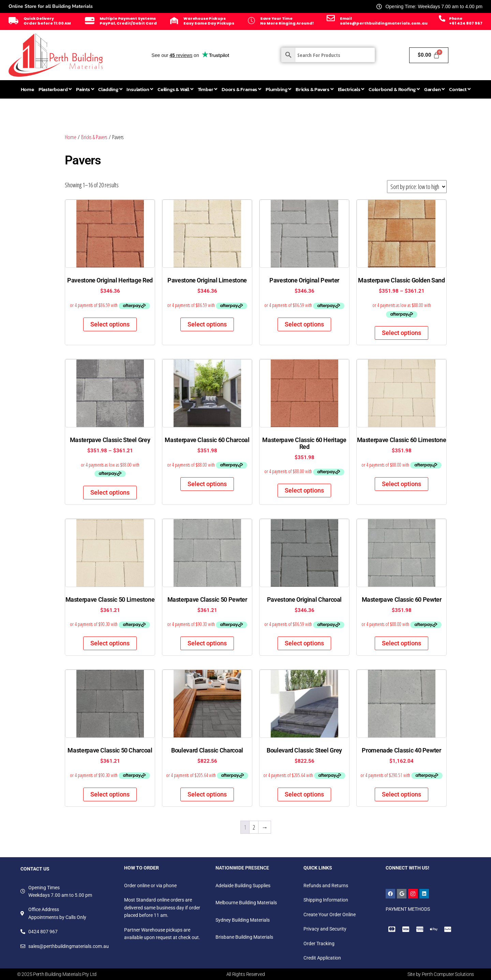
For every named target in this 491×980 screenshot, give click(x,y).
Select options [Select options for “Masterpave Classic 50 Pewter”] (207, 643)
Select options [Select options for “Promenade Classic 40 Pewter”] (401, 794)
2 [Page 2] (254, 827)
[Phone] (442, 18)
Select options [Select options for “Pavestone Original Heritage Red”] (110, 324)
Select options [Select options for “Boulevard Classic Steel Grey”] (304, 794)
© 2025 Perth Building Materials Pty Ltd (57, 974)
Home (71, 137)
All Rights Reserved (246, 974)
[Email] (331, 18)
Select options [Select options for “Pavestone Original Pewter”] (304, 324)
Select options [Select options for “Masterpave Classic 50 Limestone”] (110, 643)
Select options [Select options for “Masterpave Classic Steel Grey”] (110, 492)
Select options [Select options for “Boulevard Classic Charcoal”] (207, 794)
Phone (456, 18)
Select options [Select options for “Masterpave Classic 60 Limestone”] (401, 484)
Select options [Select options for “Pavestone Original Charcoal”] (304, 643)
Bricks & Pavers (94, 137)
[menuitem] (55, 89)
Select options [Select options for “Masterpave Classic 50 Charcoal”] (110, 794)
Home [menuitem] (27, 89)
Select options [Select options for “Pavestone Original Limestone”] (207, 324)
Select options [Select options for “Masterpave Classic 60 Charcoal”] (207, 484)
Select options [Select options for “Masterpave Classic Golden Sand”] (401, 333)
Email (346, 18)
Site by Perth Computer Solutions (441, 974)
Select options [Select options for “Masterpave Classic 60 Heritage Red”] (304, 490)
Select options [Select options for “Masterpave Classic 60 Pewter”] (401, 643)
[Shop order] (417, 187)
